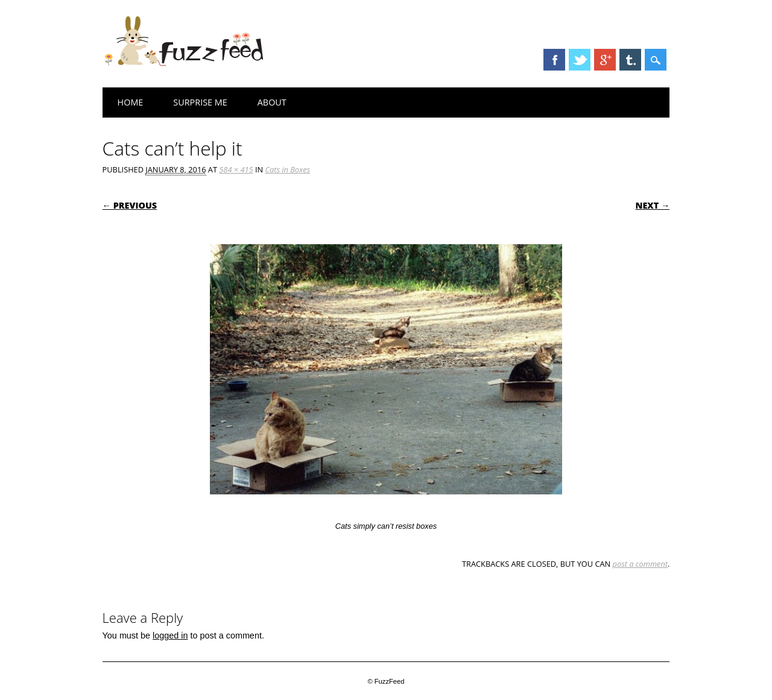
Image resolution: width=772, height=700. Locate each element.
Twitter (580, 60)
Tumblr (630, 60)
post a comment (641, 564)
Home (131, 102)
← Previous (130, 205)
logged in (170, 635)
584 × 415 (236, 169)
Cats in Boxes (287, 169)
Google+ (605, 60)
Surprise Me (200, 102)
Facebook (554, 60)
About (272, 102)
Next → (652, 205)
